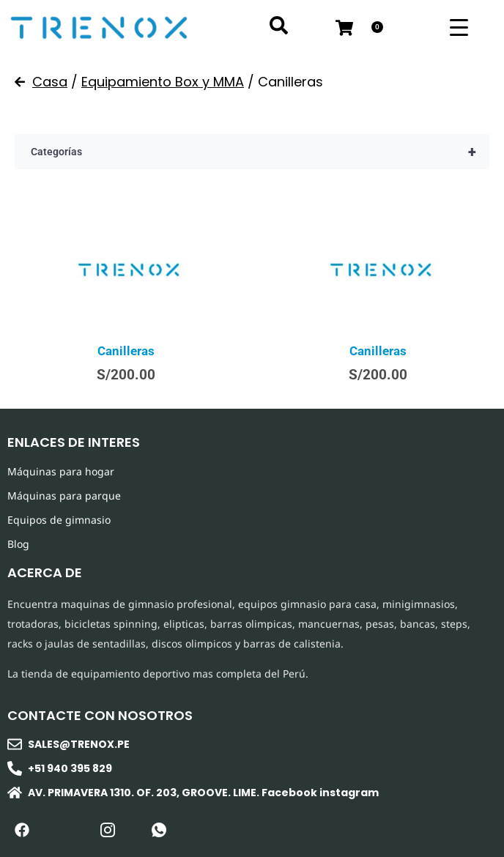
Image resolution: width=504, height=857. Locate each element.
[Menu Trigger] (459, 27)
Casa (50, 82)
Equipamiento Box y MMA (163, 82)
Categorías (260, 152)
